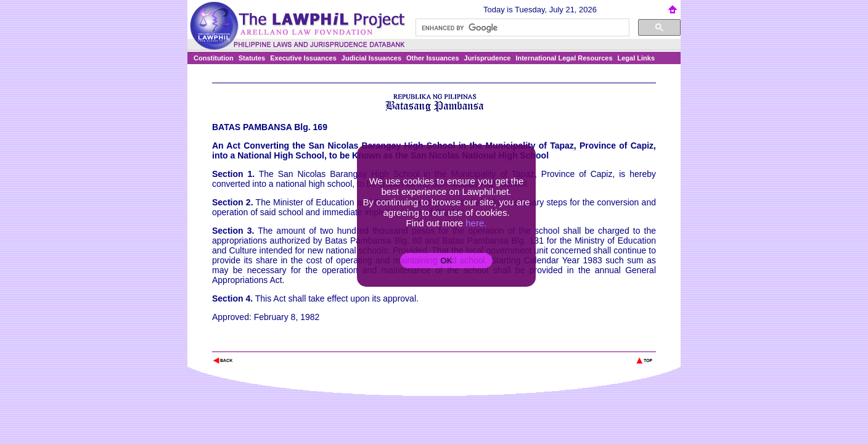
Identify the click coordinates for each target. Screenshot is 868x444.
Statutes (252, 58)
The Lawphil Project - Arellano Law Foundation (276, 344)
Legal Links (637, 58)
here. (476, 223)
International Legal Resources (564, 58)
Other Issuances (433, 58)
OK (446, 261)
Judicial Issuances (371, 58)
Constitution (214, 58)
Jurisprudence (488, 58)
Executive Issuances (303, 58)
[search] (521, 28)
